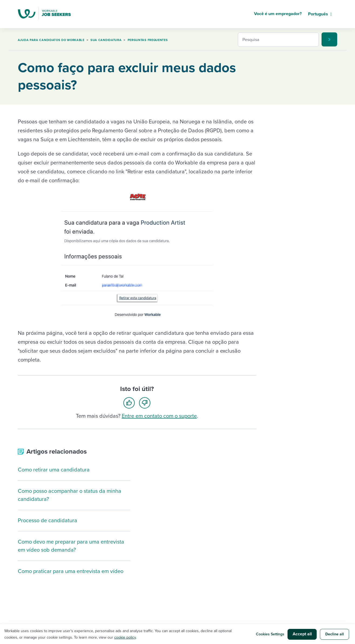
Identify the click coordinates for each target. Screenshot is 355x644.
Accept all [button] (302, 634)
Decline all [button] (335, 634)
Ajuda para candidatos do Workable (51, 40)
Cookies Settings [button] (270, 634)
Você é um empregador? (278, 14)
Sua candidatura (106, 40)
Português (318, 14)
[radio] (131, 402)
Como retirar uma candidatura (54, 470)
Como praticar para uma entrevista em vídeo (71, 571)
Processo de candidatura (48, 521)
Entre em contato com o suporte (159, 416)
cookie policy (125, 637)
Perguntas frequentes (148, 40)
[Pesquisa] (278, 40)
